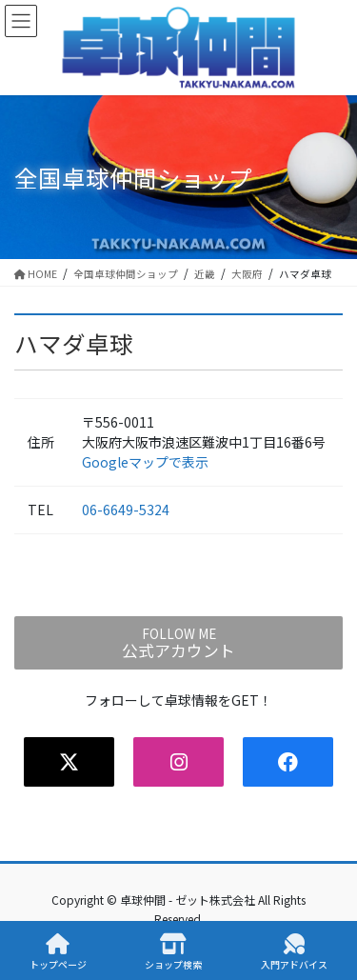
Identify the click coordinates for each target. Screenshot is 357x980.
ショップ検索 (173, 952)
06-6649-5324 (126, 510)
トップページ (58, 952)
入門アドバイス (294, 952)
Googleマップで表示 (145, 462)
